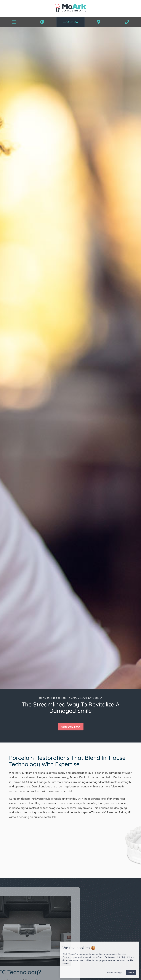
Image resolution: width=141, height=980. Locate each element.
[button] (71, 727)
